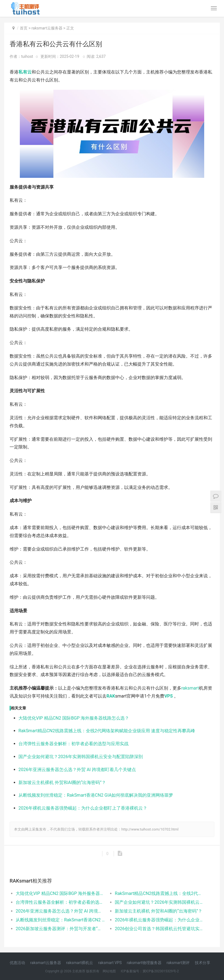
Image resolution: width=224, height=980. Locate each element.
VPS (169, 696)
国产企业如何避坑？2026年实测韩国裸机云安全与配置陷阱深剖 (81, 757)
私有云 (25, 72)
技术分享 (203, 963)
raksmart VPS (110, 963)
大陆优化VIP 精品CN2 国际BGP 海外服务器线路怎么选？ (74, 718)
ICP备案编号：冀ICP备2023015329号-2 (150, 971)
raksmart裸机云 (80, 963)
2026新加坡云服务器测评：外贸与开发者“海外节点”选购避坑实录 (60, 929)
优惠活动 (17, 963)
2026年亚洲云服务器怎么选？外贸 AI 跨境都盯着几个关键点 (77, 770)
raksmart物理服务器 (144, 963)
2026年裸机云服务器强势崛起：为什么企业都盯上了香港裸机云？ (83, 808)
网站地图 (109, 971)
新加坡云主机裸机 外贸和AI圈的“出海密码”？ (62, 782)
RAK (111, 696)
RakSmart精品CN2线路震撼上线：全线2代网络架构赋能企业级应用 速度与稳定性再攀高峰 (107, 731)
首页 (24, 28)
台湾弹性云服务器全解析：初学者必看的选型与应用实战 (73, 744)
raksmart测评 (178, 963)
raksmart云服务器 (47, 28)
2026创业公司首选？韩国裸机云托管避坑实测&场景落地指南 (159, 929)
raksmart (190, 688)
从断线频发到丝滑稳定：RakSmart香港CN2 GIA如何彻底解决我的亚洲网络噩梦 (96, 795)
